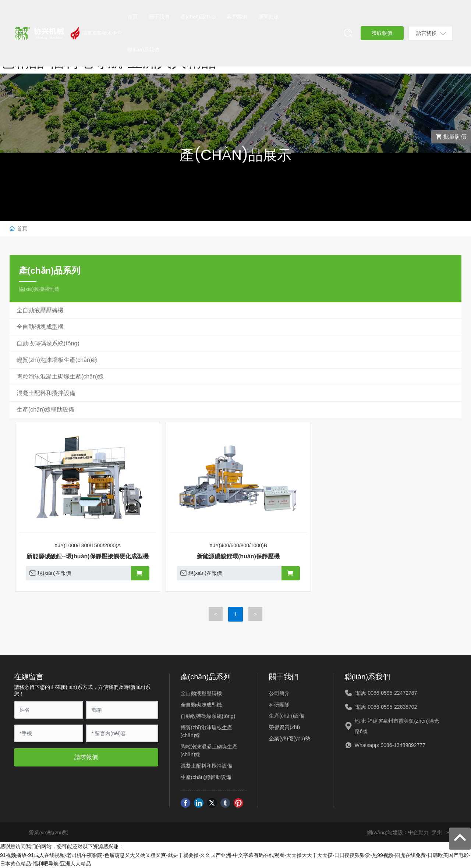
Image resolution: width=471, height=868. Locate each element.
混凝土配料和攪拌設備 (206, 766)
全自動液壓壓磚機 (201, 693)
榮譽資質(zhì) (284, 727)
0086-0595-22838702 (392, 707)
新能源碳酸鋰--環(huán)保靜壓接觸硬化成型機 (88, 556)
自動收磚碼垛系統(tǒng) (208, 716)
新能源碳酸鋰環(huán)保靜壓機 (238, 556)
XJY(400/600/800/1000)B (238, 545)
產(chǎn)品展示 (235, 155)
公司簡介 (279, 693)
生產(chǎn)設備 (287, 716)
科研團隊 (279, 705)
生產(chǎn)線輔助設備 (206, 777)
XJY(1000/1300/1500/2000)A (88, 545)
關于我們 (159, 17)
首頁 (132, 17)
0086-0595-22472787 (392, 693)
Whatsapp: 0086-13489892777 (390, 745)
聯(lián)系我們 (143, 50)
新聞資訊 (269, 17)
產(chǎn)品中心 (198, 17)
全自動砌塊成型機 (201, 705)
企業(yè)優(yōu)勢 (290, 739)
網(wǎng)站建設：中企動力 (398, 832)
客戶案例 (237, 17)
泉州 (436, 832)
